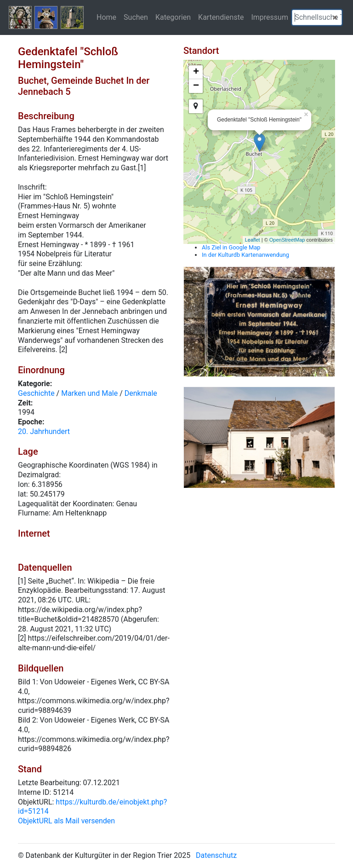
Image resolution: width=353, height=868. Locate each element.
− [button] (196, 86)
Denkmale (141, 393)
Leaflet (253, 240)
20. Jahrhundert (44, 431)
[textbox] (317, 17)
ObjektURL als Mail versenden (66, 821)
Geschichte (36, 393)
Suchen (136, 17)
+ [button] (196, 72)
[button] (335, 17)
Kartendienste (221, 17)
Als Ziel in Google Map (231, 247)
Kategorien (173, 17)
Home (106, 17)
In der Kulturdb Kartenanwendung (245, 255)
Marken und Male (89, 393)
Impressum (270, 17)
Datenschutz (216, 855)
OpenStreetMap (287, 240)
